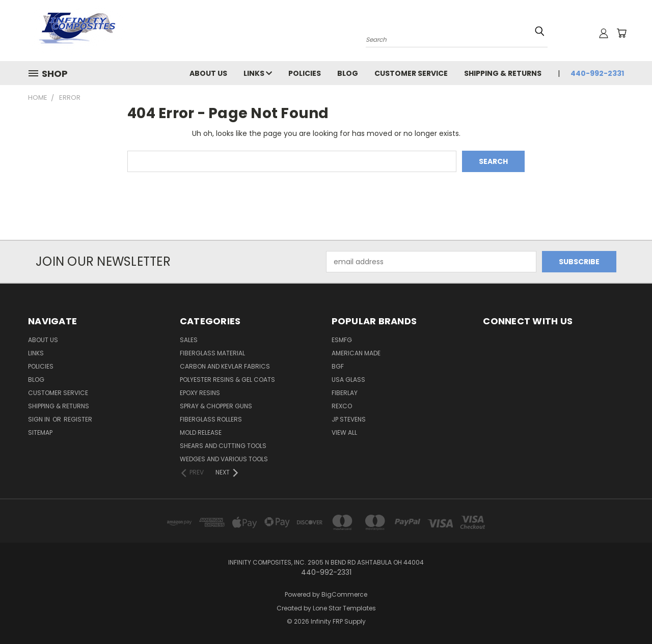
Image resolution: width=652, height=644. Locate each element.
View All (344, 432)
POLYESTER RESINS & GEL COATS (227, 380)
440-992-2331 (597, 73)
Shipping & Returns (503, 73)
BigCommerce (344, 594)
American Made (356, 353)
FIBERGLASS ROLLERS (211, 419)
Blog (348, 73)
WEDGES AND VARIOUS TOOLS (224, 459)
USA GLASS (348, 380)
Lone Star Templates (344, 608)
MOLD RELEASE (201, 432)
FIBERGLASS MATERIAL (212, 353)
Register (78, 419)
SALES (189, 340)
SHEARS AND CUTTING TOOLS (223, 446)
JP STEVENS (349, 419)
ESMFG (342, 340)
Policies (305, 73)
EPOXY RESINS (200, 393)
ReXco (342, 406)
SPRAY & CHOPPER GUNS (216, 406)
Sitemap (40, 432)
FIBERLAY (345, 393)
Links (258, 73)
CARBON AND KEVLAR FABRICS (225, 366)
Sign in (40, 419)
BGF (338, 366)
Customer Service (411, 73)
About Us (208, 73)
